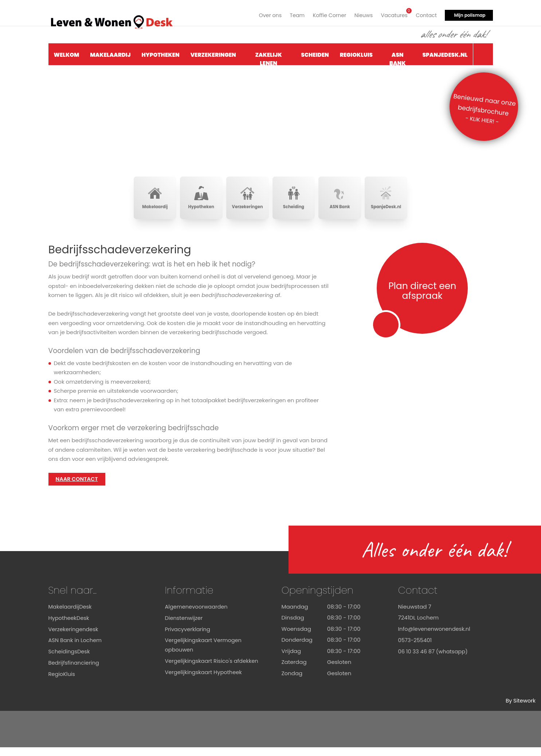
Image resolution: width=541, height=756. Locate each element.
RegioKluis (356, 53)
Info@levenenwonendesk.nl (435, 638)
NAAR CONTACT (78, 488)
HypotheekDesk (69, 626)
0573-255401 (415, 648)
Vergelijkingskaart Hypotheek (205, 689)
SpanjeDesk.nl (445, 53)
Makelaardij (110, 53)
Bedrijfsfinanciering (75, 671)
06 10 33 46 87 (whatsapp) (434, 660)
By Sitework (520, 709)
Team (291, 14)
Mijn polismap (470, 14)
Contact (426, 14)
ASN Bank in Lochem (76, 648)
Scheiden (315, 53)
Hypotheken (161, 53)
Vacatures (392, 13)
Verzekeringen (213, 53)
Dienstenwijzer (185, 626)
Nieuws (360, 14)
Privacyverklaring (188, 638)
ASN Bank (398, 57)
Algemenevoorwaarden (197, 615)
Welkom (67, 53)
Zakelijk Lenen (268, 57)
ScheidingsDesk (70, 660)
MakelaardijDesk (71, 615)
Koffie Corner (325, 14)
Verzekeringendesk (74, 638)
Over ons (263, 14)
